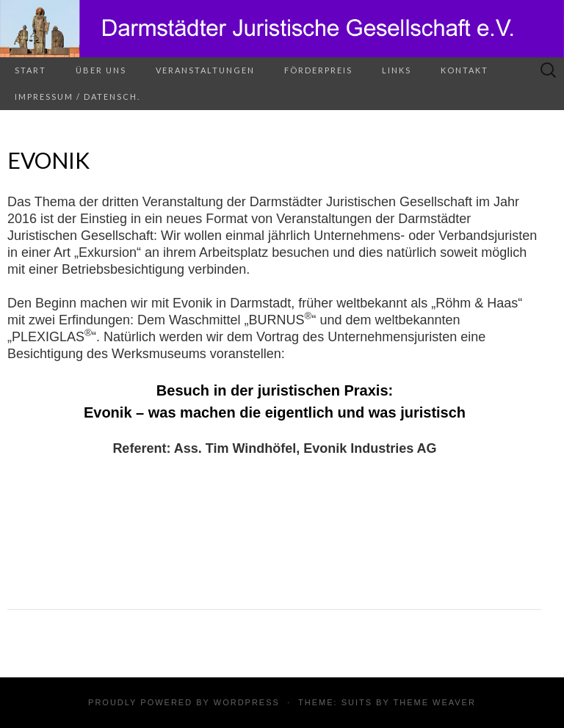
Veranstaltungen (205, 70)
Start (30, 70)
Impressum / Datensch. (77, 97)
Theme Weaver (434, 702)
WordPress (247, 702)
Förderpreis (318, 70)
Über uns (101, 70)
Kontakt (464, 70)
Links (397, 70)
